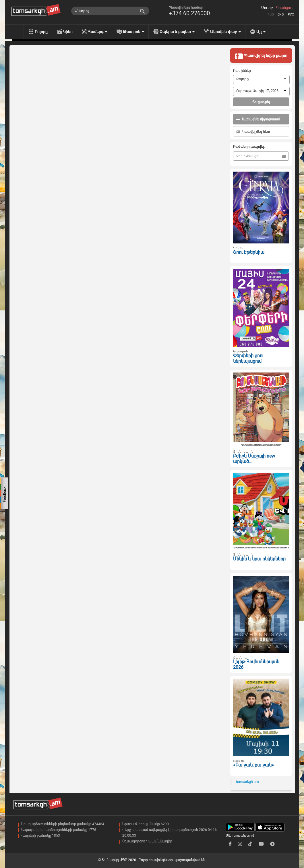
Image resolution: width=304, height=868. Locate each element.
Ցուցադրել (261, 102)
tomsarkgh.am (247, 782)
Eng (281, 15)
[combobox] (261, 80)
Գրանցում (285, 8)
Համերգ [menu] (98, 32)
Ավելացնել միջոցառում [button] (258, 119)
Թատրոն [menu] (133, 32)
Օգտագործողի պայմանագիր (147, 841)
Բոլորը (41, 32)
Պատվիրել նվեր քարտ (261, 56)
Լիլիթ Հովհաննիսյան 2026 (256, 665)
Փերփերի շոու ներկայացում (248, 358)
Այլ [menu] (261, 32)
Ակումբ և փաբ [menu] (225, 32)
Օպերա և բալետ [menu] (177, 32)
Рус (291, 15)
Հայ (271, 15)
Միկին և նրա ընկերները (259, 559)
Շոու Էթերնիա (249, 252)
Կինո (68, 32)
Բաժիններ (242, 71)
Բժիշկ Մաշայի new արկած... (254, 459)
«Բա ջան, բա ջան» (253, 765)
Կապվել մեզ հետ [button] (253, 132)
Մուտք (267, 8)
